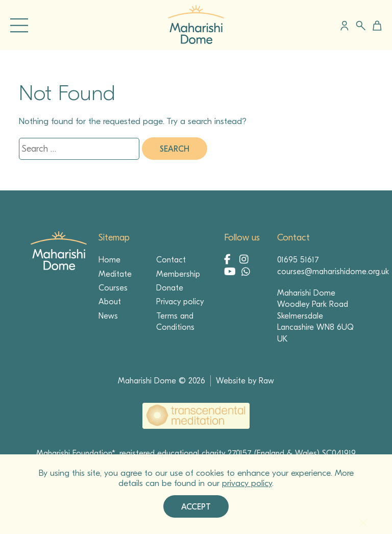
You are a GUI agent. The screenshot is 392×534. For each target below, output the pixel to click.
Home (109, 260)
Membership (178, 274)
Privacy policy (180, 302)
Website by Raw (245, 381)
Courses (113, 288)
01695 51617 (298, 260)
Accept (196, 507)
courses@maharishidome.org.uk (333, 272)
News (108, 316)
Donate (170, 288)
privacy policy (247, 483)
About (110, 302)
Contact (171, 260)
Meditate (115, 274)
